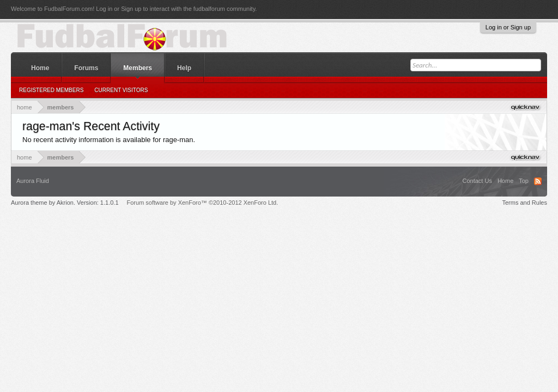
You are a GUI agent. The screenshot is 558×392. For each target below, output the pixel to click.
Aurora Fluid (33, 181)
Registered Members (51, 90)
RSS (538, 181)
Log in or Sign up (508, 27)
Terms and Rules (524, 203)
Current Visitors (121, 90)
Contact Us (477, 181)
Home (40, 68)
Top (524, 181)
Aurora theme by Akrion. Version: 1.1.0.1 (65, 203)
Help (184, 68)
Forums (86, 68)
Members (138, 68)
